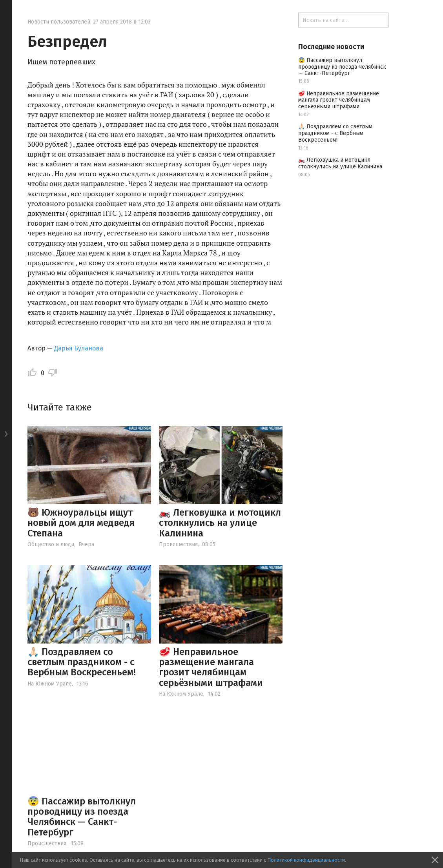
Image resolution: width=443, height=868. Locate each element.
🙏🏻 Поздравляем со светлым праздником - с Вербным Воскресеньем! (82, 662)
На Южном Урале (50, 684)
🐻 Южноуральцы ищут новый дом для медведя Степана (81, 523)
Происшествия (178, 544)
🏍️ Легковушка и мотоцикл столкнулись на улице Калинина (220, 523)
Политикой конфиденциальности (306, 860)
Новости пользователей (59, 22)
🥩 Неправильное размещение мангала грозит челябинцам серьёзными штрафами (211, 667)
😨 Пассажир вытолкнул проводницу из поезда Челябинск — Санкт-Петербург (82, 817)
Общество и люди (51, 544)
